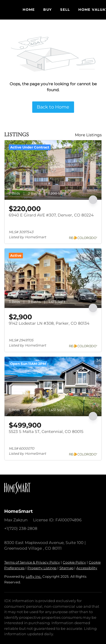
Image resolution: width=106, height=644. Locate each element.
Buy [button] (47, 9)
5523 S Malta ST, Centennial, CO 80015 (46, 432)
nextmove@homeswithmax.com (36, 534)
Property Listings (42, 568)
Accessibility (87, 568)
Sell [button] (65, 9)
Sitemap (66, 568)
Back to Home (53, 107)
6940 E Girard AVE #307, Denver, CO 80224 (51, 215)
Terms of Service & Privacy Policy (32, 562)
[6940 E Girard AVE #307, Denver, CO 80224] (53, 170)
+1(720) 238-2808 (21, 528)
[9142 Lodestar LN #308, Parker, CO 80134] (53, 278)
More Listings (88, 135)
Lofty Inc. (34, 576)
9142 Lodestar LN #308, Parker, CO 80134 (49, 323)
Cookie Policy (74, 562)
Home (29, 9)
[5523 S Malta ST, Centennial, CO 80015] (53, 386)
